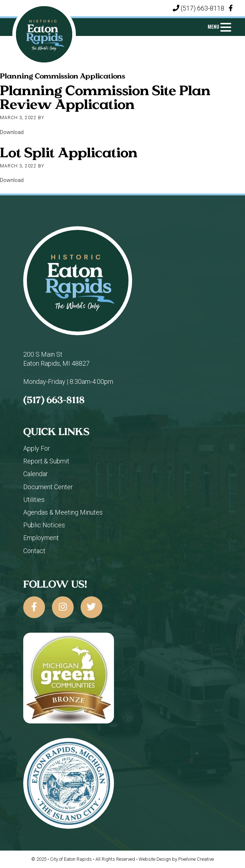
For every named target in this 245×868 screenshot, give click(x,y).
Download (12, 132)
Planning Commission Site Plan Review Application (105, 97)
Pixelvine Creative (196, 859)
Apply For (37, 448)
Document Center (48, 487)
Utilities (34, 500)
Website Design (155, 859)
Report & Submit (46, 461)
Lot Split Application (69, 152)
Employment (41, 538)
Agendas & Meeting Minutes (63, 512)
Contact (34, 551)
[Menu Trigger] (220, 26)
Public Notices (44, 525)
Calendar (36, 474)
